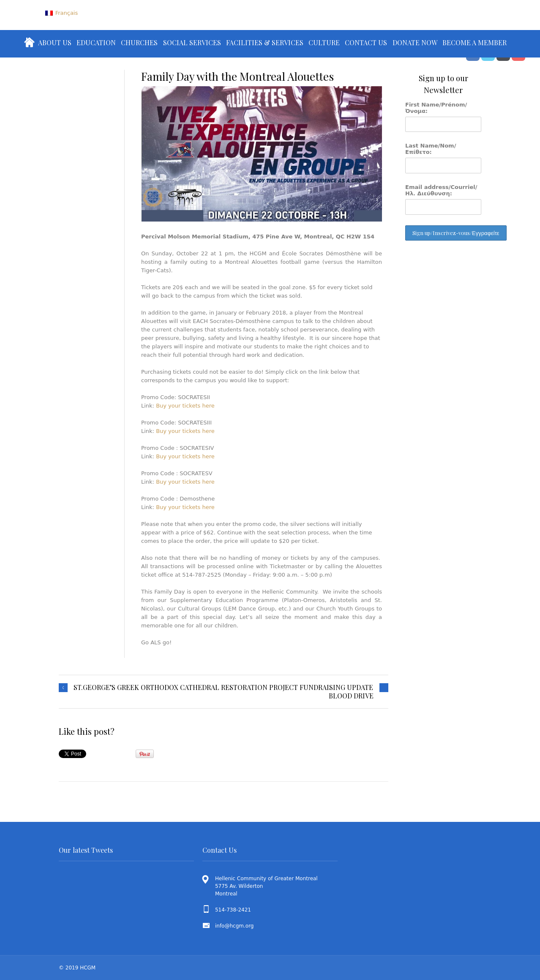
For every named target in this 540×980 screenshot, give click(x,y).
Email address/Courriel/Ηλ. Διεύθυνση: (441, 190)
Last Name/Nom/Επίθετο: (431, 149)
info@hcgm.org (235, 926)
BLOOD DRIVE (351, 696)
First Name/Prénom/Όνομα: (436, 108)
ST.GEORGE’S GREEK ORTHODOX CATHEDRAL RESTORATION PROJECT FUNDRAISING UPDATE (223, 687)
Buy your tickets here (185, 406)
